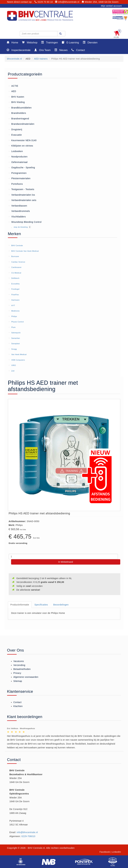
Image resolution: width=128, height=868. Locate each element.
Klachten (18, 706)
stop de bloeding (21, 227)
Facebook (105, 852)
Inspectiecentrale (19, 50)
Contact (78, 50)
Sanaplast (15, 344)
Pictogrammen (18, 173)
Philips (14, 316)
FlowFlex (15, 295)
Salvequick (16, 333)
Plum (13, 327)
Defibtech (15, 278)
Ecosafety (15, 284)
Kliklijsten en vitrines (21, 146)
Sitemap (18, 681)
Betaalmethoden (22, 669)
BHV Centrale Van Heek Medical (25, 251)
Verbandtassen (18, 206)
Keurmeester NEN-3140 (23, 140)
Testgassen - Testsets (22, 189)
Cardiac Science (18, 262)
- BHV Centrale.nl (36, 848)
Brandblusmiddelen (20, 108)
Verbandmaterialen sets (23, 200)
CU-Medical (16, 273)
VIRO (14, 365)
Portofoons (16, 184)
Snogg (14, 349)
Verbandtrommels (19, 211)
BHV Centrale (17, 245)
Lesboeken (16, 151)
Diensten (90, 42)
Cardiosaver (16, 267)
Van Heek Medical (19, 354)
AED (12, 91)
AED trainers (41, 59)
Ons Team (42, 50)
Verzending (19, 665)
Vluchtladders (17, 216)
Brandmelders (17, 113)
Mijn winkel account (111, 6)
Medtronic (15, 311)
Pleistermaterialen (20, 178)
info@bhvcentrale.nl (67, 2)
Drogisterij (15, 129)
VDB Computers (18, 360)
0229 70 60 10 (44, 2)
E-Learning (70, 42)
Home (12, 42)
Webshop (30, 42)
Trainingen (49, 42)
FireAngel (15, 289)
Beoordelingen (61, 605)
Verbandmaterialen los (22, 195)
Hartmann (15, 300)
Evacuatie (15, 135)
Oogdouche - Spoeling (22, 167)
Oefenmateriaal (18, 162)
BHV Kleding (17, 102)
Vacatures (19, 661)
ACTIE (14, 86)
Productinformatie (20, 605)
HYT (13, 305)
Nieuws (61, 50)
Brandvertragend (19, 118)
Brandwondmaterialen (22, 124)
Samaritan (16, 338)
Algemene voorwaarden (26, 677)
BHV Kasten (16, 97)
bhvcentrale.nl (15, 59)
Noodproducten (18, 156)
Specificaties (41, 605)
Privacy (17, 673)
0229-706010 (28, 836)
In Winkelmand (66, 562)
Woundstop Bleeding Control (25, 222)
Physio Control (17, 322)
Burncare (15, 256)
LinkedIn (117, 852)
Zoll (13, 371)
